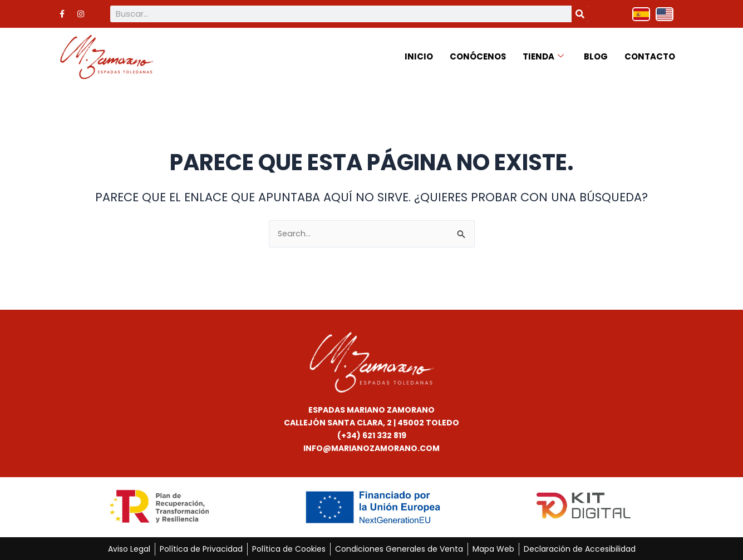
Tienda (543, 55)
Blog (596, 55)
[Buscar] (580, 14)
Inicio (418, 55)
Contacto (650, 55)
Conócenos (478, 55)
